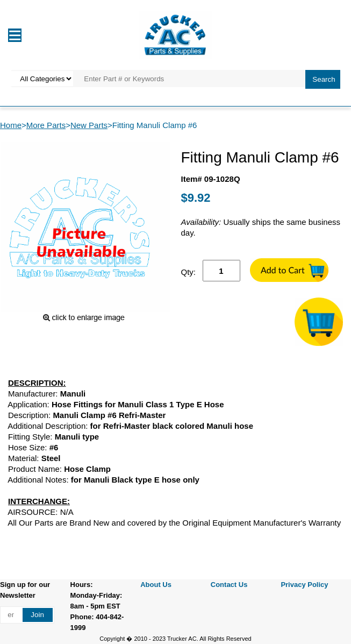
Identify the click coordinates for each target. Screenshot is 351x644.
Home (11, 125)
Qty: (189, 272)
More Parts (46, 125)
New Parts (89, 125)
